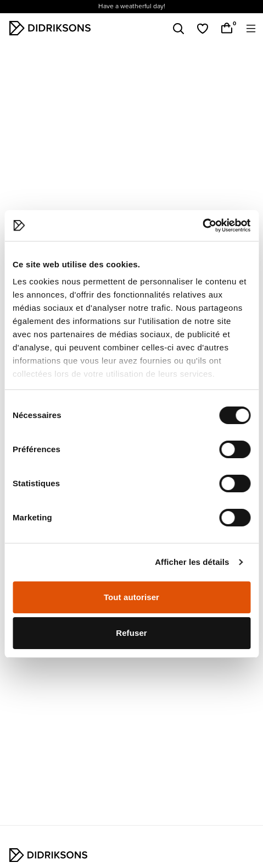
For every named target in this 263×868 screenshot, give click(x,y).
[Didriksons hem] (50, 28)
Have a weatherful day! (132, 6)
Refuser (131, 633)
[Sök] (178, 29)
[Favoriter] (203, 29)
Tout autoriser (131, 597)
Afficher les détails (192, 562)
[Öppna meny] (251, 29)
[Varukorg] (227, 29)
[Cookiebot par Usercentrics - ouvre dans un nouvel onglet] (202, 226)
